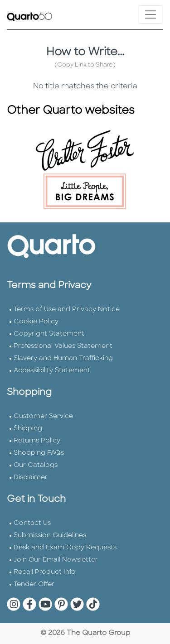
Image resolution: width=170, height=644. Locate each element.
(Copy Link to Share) (85, 65)
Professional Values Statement (63, 346)
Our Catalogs (36, 465)
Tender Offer (34, 584)
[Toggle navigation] (151, 14)
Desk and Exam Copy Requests (65, 548)
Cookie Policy (36, 322)
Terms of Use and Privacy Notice (67, 310)
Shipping (28, 429)
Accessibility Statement (52, 371)
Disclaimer (31, 478)
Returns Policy (37, 441)
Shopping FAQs (39, 453)
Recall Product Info (45, 572)
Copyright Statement (49, 334)
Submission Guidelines (50, 536)
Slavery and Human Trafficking (63, 358)
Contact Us (32, 523)
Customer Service (43, 416)
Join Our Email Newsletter (56, 560)
